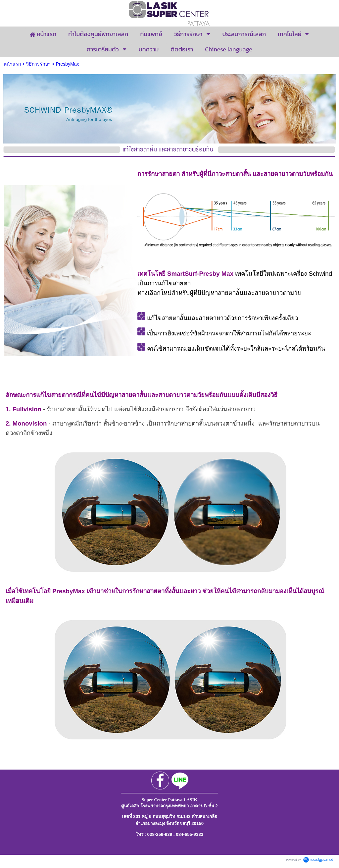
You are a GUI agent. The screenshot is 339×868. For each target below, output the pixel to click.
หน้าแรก (12, 64)
